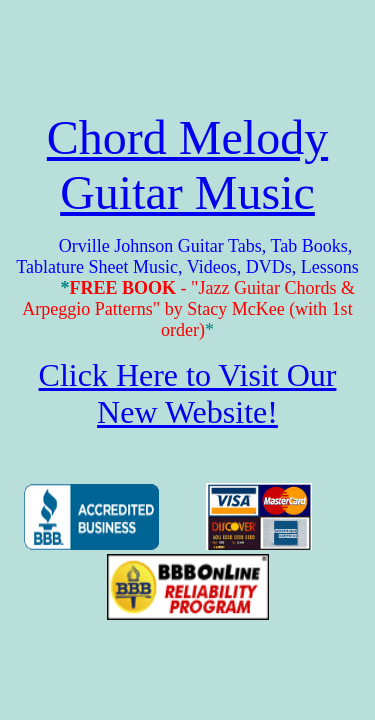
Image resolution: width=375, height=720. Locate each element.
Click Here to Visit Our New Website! (188, 393)
